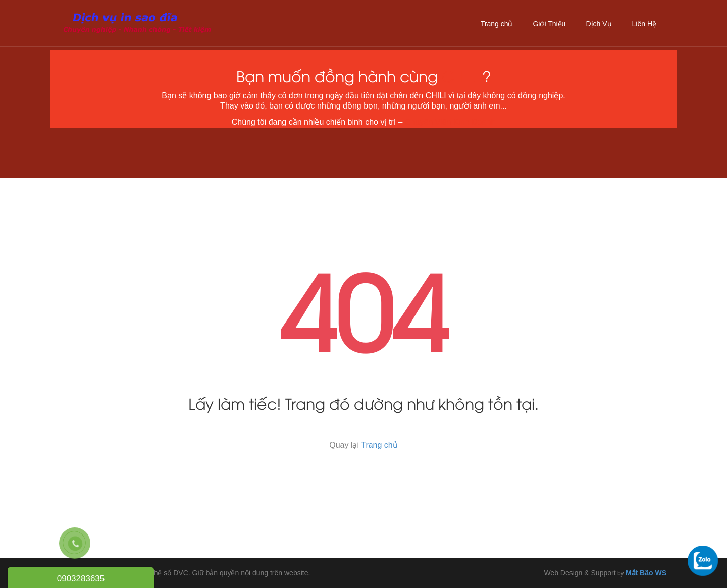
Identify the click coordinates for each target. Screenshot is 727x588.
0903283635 (81, 579)
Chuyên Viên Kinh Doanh (450, 122)
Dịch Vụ (599, 24)
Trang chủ (497, 24)
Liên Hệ (644, 24)
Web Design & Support (580, 573)
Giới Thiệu (549, 24)
